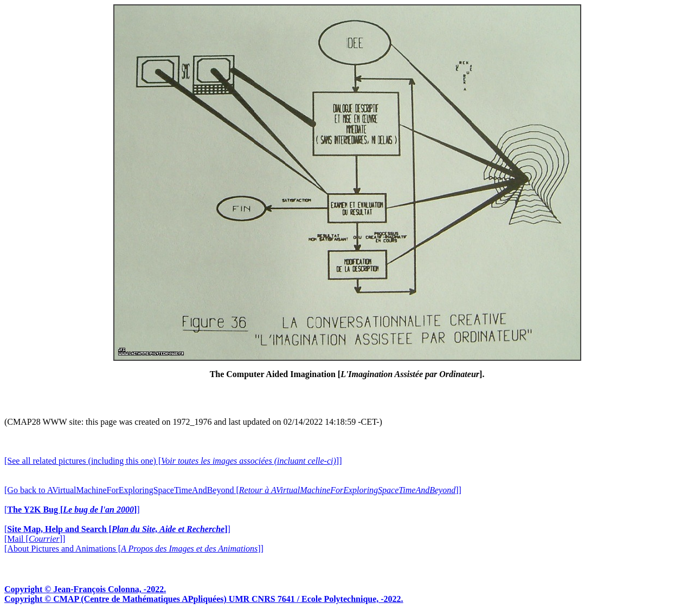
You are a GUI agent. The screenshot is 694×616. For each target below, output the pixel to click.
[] (72, 510)
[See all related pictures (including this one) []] (173, 461)
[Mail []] (35, 539)
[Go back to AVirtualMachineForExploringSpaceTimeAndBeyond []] (233, 490)
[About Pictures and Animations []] (134, 549)
